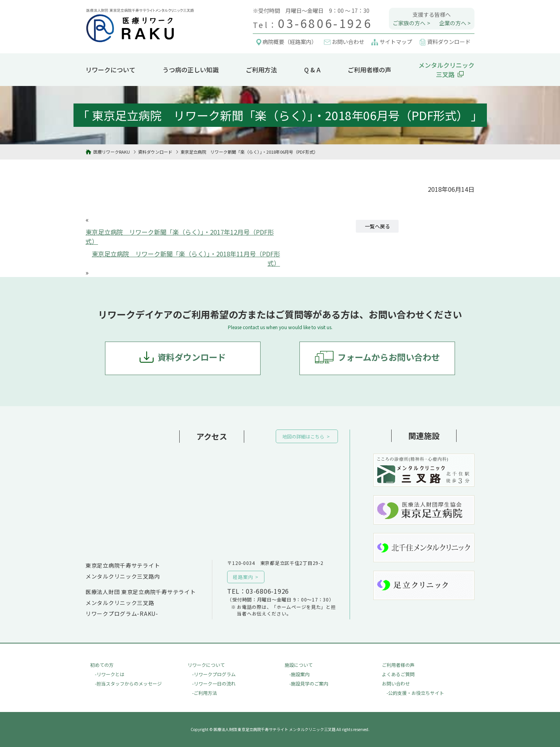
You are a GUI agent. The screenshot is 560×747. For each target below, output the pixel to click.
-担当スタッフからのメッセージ (128, 683)
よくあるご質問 (398, 674)
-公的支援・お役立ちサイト (415, 693)
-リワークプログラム (214, 674)
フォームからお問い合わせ (389, 357)
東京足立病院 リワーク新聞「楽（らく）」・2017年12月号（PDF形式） (180, 237)
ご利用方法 (261, 70)
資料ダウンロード (192, 357)
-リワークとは (110, 674)
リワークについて (110, 70)
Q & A (312, 70)
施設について (299, 665)
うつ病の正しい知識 (191, 70)
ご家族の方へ (409, 23)
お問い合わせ (396, 683)
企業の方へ (453, 23)
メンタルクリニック (446, 70)
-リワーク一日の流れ (214, 683)
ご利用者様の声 (369, 70)
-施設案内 (299, 674)
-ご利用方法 (205, 693)
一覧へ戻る (377, 226)
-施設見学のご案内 (309, 683)
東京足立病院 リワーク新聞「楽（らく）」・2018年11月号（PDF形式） (186, 258)
